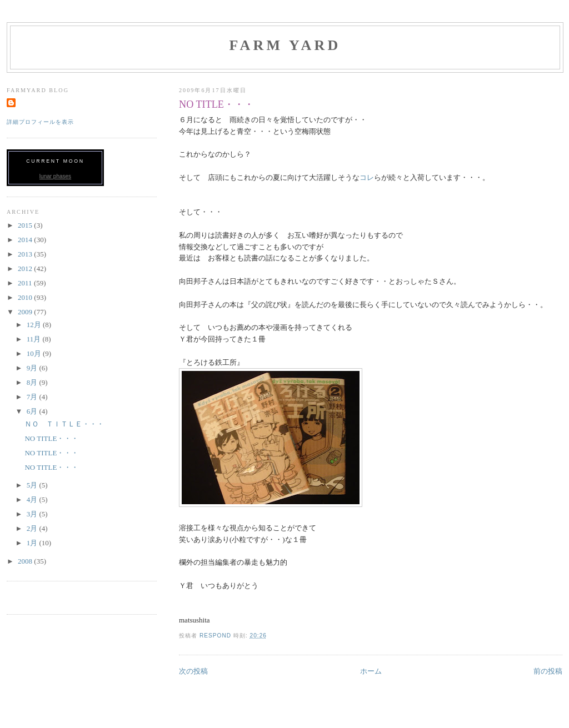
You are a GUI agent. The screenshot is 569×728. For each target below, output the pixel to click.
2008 (26, 561)
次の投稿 (193, 671)
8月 (33, 382)
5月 (33, 485)
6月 (33, 411)
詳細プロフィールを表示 (40, 122)
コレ (367, 177)
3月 (33, 514)
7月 (33, 397)
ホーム (371, 671)
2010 (26, 297)
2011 (26, 283)
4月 (33, 499)
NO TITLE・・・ (51, 438)
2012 (26, 268)
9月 (33, 368)
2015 (26, 225)
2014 (26, 240)
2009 (26, 312)
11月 (35, 339)
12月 (35, 325)
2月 (33, 528)
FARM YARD (285, 45)
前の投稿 (548, 671)
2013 (26, 254)
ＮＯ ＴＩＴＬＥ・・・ (64, 424)
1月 (33, 543)
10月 (35, 353)
